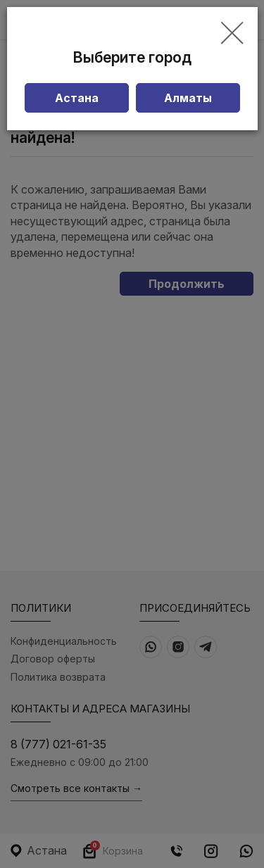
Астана (77, 98)
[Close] (232, 34)
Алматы (188, 98)
